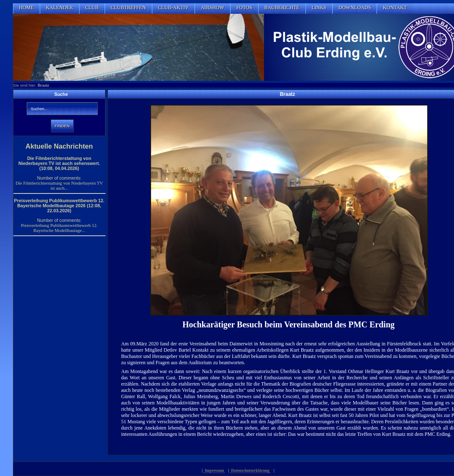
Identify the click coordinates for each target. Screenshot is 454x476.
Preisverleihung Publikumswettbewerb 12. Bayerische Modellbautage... (59, 228)
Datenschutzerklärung (250, 470)
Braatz (44, 85)
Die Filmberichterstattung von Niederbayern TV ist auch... (59, 185)
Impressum (214, 470)
